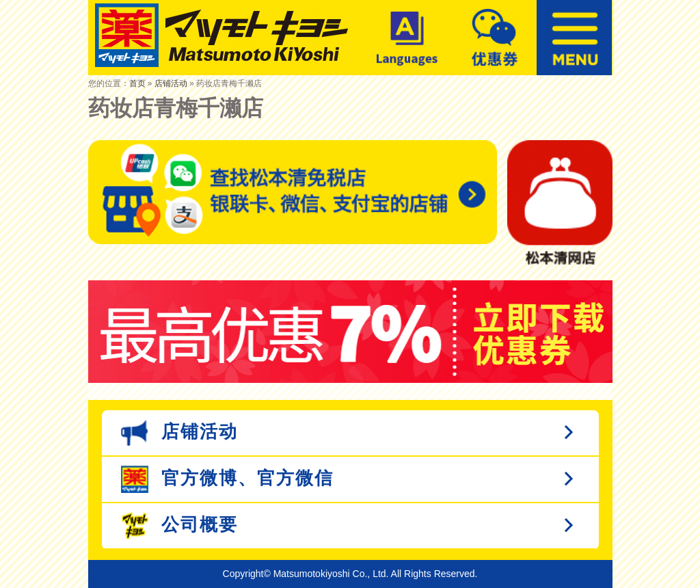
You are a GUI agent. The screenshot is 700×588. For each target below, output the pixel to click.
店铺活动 (171, 83)
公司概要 (179, 526)
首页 (137, 83)
